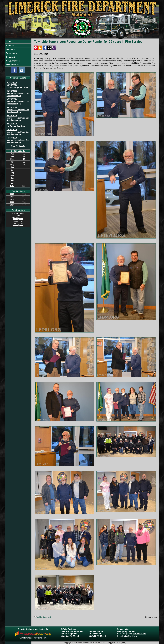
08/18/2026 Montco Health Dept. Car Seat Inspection (18, 110)
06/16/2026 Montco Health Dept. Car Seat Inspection (18, 93)
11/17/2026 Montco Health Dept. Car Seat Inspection (18, 140)
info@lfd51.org (130, 636)
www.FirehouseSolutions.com (33, 638)
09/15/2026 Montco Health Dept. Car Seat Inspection (18, 118)
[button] (18, 45)
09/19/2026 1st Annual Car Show (16, 125)
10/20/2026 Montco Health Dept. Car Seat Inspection (18, 132)
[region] (18, 53)
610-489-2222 (139, 634)
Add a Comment (44, 617)
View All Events (18, 146)
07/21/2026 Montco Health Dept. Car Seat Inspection (18, 102)
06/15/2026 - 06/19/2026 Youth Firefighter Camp (17, 85)
